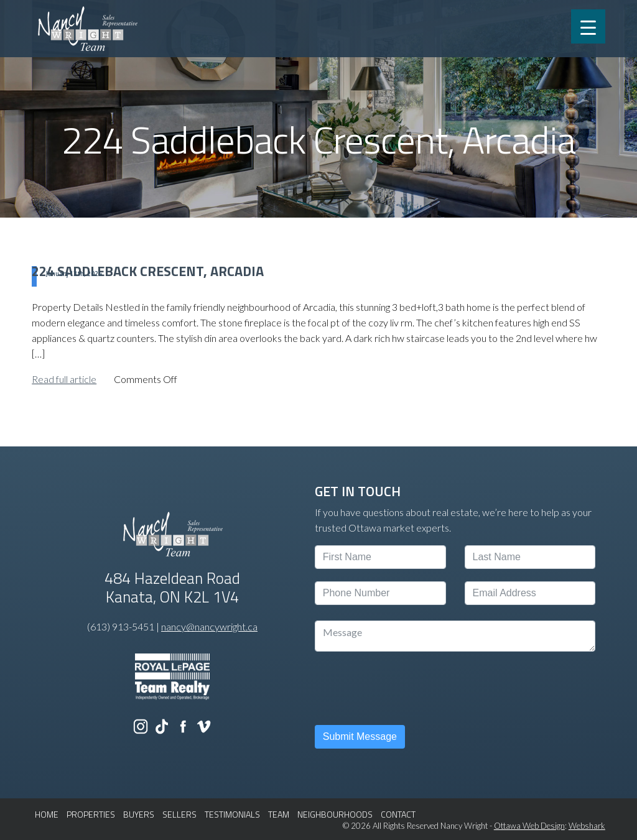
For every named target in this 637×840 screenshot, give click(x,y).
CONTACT (398, 814)
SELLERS (179, 814)
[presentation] (409, 688)
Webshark (587, 826)
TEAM (279, 814)
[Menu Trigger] (588, 26)
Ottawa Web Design (529, 826)
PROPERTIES (91, 814)
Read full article (64, 379)
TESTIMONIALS (232, 814)
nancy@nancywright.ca (209, 626)
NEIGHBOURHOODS (335, 814)
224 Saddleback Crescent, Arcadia (148, 271)
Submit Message (360, 736)
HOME (47, 814)
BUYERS (139, 814)
